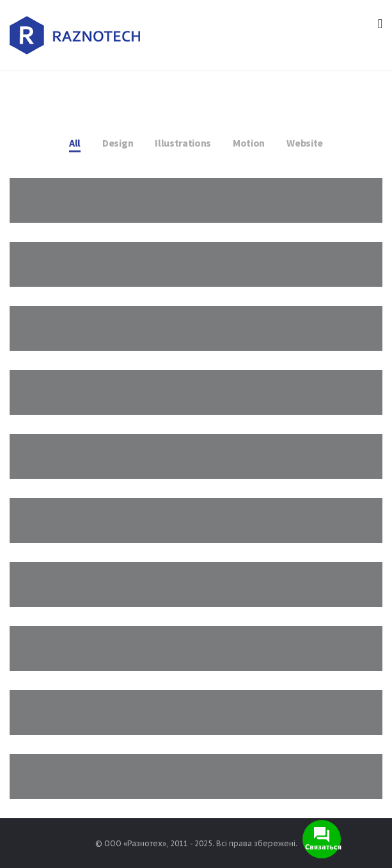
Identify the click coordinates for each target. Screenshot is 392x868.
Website (305, 143)
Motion (249, 143)
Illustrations (183, 143)
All (75, 143)
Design (118, 143)
